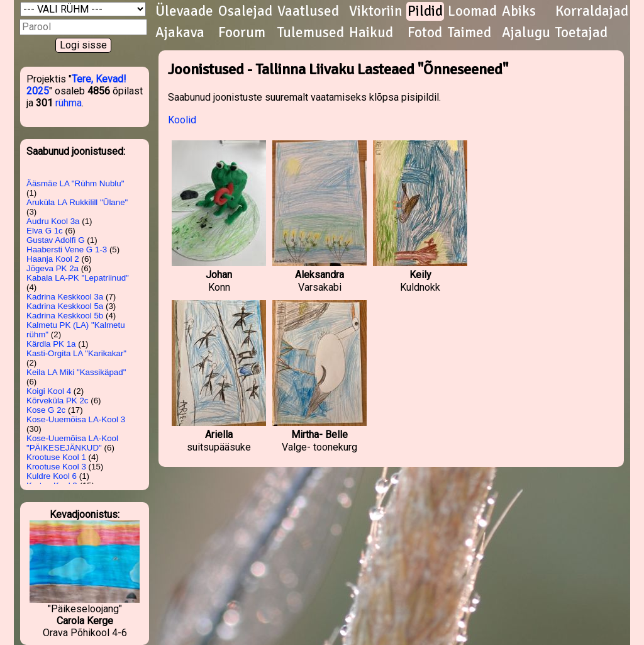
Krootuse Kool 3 (56, 467)
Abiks (519, 11)
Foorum (242, 33)
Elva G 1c (45, 231)
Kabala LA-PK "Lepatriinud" (78, 278)
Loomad (472, 11)
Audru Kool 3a (53, 221)
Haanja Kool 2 (53, 259)
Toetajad (581, 33)
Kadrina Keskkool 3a (65, 297)
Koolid (182, 120)
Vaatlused (308, 11)
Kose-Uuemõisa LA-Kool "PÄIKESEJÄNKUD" (72, 443)
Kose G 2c (46, 410)
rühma (69, 103)
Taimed (469, 33)
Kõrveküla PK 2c (58, 401)
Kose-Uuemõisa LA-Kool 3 (76, 419)
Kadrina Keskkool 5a (65, 306)
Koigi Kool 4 (49, 391)
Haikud (371, 33)
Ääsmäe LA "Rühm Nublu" (75, 183)
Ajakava (180, 33)
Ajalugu (526, 33)
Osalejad (245, 11)
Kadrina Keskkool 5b (65, 316)
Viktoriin (376, 11)
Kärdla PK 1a (51, 344)
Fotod (425, 33)
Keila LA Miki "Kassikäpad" (76, 372)
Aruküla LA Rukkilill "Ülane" (77, 202)
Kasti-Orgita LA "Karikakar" (76, 353)
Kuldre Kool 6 (52, 476)
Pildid (425, 11)
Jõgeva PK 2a (53, 268)
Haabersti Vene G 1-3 (67, 250)
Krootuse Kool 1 (56, 457)
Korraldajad (592, 11)
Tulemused (311, 33)
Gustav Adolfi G (56, 240)
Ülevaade (184, 11)
